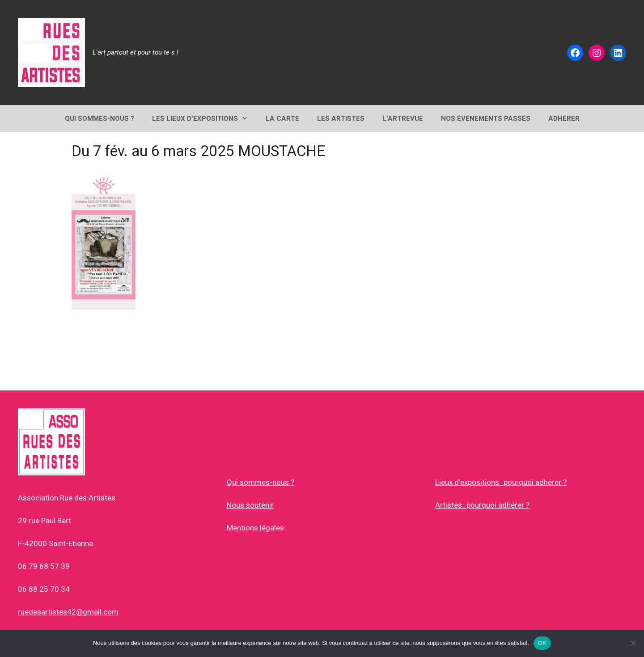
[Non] (633, 643)
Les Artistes (341, 119)
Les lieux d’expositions (204, 119)
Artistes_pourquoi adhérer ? (482, 505)
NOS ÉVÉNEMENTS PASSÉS (486, 119)
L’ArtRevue (403, 119)
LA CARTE (282, 119)
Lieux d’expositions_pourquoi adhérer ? (501, 482)
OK (542, 643)
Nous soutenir (250, 505)
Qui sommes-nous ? (261, 482)
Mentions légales (255, 528)
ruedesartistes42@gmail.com (68, 612)
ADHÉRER (564, 119)
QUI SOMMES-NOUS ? (100, 119)
